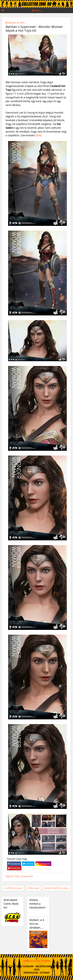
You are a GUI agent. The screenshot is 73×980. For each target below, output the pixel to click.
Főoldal (34, 888)
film (17, 876)
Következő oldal (57, 888)
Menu (37, 10)
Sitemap (45, 973)
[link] (39, 135)
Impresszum (31, 973)
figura (9, 876)
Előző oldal (13, 888)
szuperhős (27, 876)
